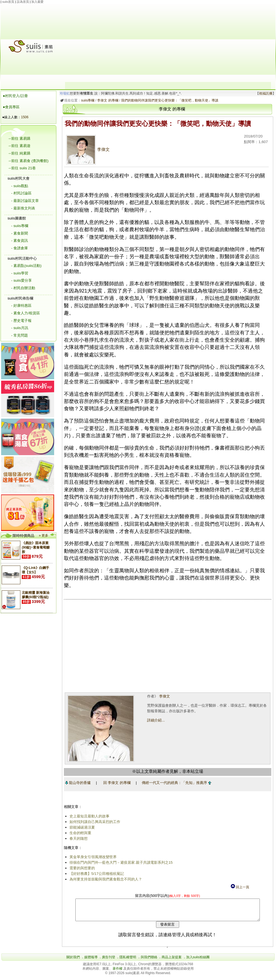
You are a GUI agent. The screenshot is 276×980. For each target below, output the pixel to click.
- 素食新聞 (20, 233)
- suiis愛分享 (21, 280)
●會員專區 (11, 107)
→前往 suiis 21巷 (22, 168)
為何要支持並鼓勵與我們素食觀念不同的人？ (105, 879)
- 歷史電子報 (21, 321)
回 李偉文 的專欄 (116, 783)
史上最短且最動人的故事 (88, 816)
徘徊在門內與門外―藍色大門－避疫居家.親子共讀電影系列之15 (120, 862)
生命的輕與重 (79, 833)
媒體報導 (91, 961)
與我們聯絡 (149, 961)
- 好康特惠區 (21, 306)
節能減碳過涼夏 (81, 827)
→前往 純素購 (19, 153)
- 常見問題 (20, 335)
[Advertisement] (168, 43)
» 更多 (44, 535)
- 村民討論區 (21, 193)
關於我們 (73, 961)
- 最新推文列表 (23, 208)
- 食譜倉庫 (20, 248)
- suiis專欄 (20, 226)
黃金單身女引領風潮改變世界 (92, 857)
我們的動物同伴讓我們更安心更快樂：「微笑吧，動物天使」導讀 (169, 100)
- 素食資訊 (20, 241)
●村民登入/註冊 (15, 96)
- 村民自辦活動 (23, 288)
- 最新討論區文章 (25, 201)
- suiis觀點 (20, 186)
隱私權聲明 (128, 961)
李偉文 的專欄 (107, 100)
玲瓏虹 (64, 93)
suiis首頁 (8, 2)
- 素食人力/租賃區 (26, 313)
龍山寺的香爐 (77, 783)
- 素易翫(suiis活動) (26, 266)
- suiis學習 (20, 273)
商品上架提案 (172, 961)
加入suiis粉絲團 (198, 961)
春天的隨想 (77, 838)
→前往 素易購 (19, 138)
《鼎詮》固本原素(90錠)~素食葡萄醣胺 (36, 547)
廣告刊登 (109, 961)
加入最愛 (37, 2)
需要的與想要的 (81, 868)
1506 (25, 117)
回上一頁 (240, 887)
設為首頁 (23, 2)
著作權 (118, 973)
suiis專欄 (87, 100)
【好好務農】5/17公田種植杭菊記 (96, 874)
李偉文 (87, 149)
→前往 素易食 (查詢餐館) (28, 161)
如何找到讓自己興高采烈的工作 (94, 822)
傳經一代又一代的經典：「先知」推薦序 (176, 783)
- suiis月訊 (20, 328)
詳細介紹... (155, 720)
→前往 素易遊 (19, 146)
